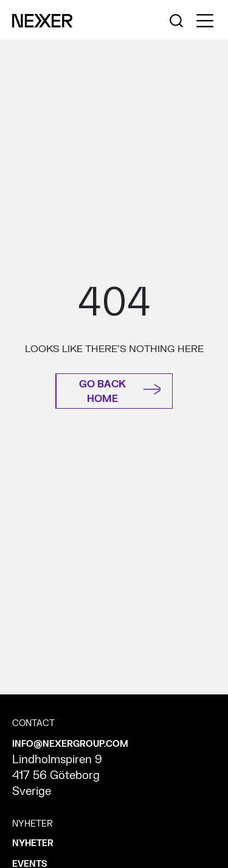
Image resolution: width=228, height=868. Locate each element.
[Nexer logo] (42, 20)
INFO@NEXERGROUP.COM (70, 744)
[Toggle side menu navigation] (205, 21)
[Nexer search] (176, 20)
